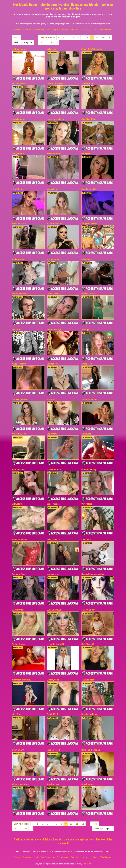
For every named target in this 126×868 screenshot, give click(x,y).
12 (109, 38)
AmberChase (18, 259)
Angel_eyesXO (19, 364)
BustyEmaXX (18, 750)
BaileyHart (86, 153)
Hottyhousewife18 (55, 119)
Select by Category (23, 42)
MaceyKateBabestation (92, 49)
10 (97, 38)
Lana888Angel (54, 294)
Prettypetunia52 (54, 259)
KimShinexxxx (19, 189)
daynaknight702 (89, 119)
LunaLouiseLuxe (55, 610)
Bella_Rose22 (53, 540)
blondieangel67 (89, 189)
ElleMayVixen (53, 680)
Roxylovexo (87, 784)
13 (41, 42)
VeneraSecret (53, 364)
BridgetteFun (18, 153)
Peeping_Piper (19, 574)
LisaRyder (86, 434)
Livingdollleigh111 (55, 644)
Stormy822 (87, 329)
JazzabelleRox (88, 680)
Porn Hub (75, 29)
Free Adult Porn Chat (23, 29)
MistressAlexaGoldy (22, 680)
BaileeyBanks (53, 504)
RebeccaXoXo (88, 294)
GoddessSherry (89, 470)
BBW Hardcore (106, 29)
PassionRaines (54, 153)
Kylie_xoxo (52, 49)
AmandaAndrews (55, 83)
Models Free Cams (42, 29)
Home (17, 38)
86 (52, 42)
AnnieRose (87, 364)
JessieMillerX (53, 784)
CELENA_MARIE (20, 400)
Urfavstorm (17, 504)
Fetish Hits (87, 864)
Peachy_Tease (19, 83)
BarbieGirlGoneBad (91, 750)
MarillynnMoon (19, 434)
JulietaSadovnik (54, 224)
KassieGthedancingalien (93, 574)
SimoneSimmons (90, 400)
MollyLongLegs (54, 329)
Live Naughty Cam (89, 29)
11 (103, 38)
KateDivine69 (88, 644)
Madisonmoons (54, 470)
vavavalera (52, 189)
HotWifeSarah (19, 119)
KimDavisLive (19, 470)
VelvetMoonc (88, 504)
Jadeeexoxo (87, 83)
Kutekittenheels (19, 540)
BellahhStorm (18, 644)
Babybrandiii (18, 610)
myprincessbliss (20, 294)
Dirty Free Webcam (60, 29)
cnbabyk (51, 400)
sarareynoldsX (88, 610)
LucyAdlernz (53, 574)
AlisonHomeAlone (21, 784)
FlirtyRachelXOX (89, 224)
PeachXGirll (52, 714)
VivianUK (16, 329)
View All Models (47, 38)
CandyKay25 (53, 434)
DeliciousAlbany (89, 714)
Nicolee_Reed (53, 750)
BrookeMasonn (19, 224)
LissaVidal (86, 540)
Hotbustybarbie (19, 49)
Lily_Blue (16, 714)
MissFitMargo (88, 259)
